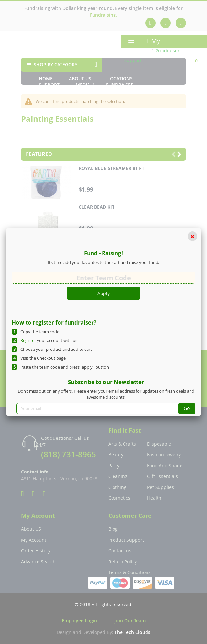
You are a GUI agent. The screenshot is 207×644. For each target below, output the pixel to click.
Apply (103, 293)
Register (28, 340)
